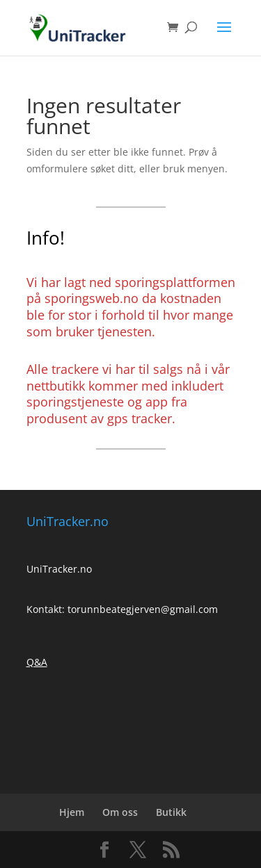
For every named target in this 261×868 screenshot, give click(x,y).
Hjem (72, 812)
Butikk (171, 812)
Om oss (120, 812)
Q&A (37, 662)
